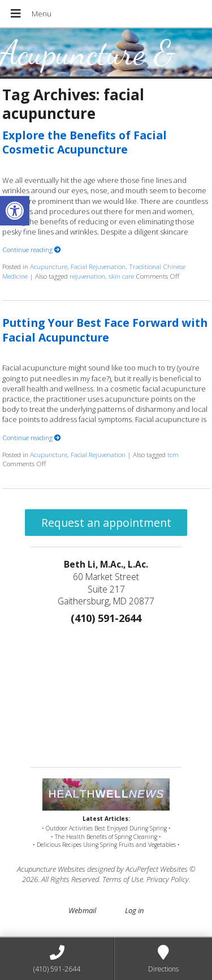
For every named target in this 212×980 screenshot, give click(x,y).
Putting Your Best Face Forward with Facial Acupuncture (105, 330)
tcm (173, 454)
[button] (15, 211)
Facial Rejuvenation (98, 266)
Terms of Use (123, 879)
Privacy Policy (168, 879)
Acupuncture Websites (51, 869)
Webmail (82, 910)
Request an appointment (106, 523)
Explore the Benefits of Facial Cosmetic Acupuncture (85, 142)
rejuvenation (87, 276)
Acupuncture (49, 266)
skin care (121, 276)
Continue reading (32, 249)
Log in (134, 910)
